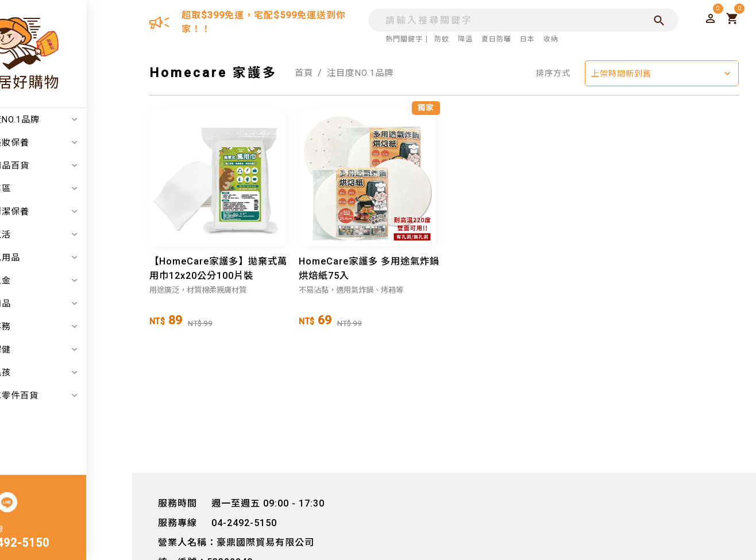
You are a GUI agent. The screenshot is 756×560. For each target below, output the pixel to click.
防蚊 (439, 39)
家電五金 (72, 281)
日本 (524, 39)
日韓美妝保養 (72, 143)
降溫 (462, 39)
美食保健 (72, 350)
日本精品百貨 (72, 166)
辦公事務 (72, 327)
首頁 (304, 73)
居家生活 (72, 235)
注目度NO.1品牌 (72, 120)
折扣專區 (72, 189)
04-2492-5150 (56, 544)
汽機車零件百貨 (72, 396)
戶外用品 (72, 304)
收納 (548, 39)
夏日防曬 (493, 39)
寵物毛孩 (72, 373)
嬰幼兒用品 (72, 258)
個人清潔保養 (72, 212)
